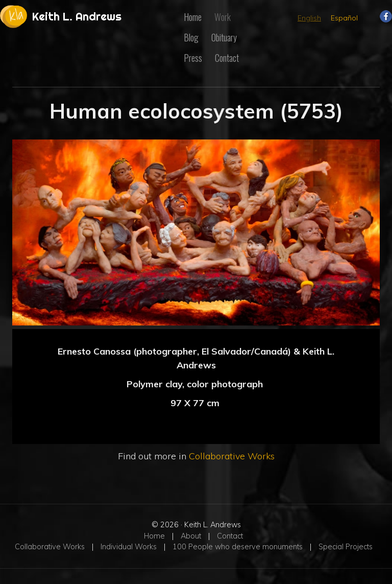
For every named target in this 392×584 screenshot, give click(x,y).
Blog (191, 37)
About (191, 536)
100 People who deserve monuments (238, 547)
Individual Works (129, 547)
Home (193, 17)
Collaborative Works (232, 456)
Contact (227, 58)
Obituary (224, 37)
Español (344, 18)
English (309, 18)
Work (223, 17)
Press (193, 58)
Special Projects (346, 547)
